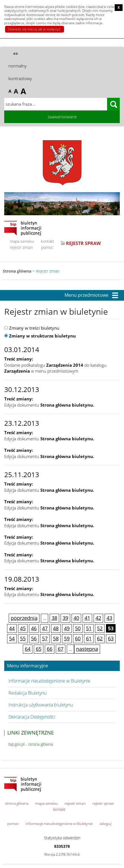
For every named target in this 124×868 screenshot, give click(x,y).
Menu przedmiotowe (87, 295)
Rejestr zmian (48, 271)
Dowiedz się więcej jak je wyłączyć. (35, 29)
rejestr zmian (21, 247)
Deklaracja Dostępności (32, 717)
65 (39, 649)
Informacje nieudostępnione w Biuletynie (49, 681)
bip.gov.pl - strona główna (31, 744)
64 (28, 649)
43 (109, 618)
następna (87, 649)
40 (76, 618)
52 (100, 628)
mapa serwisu (22, 241)
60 (78, 638)
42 (98, 618)
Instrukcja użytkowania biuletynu (41, 705)
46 (34, 628)
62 (100, 638)
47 (45, 628)
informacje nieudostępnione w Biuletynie (59, 824)
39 (65, 618)
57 (45, 638)
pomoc (47, 247)
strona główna (17, 803)
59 (67, 638)
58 (56, 638)
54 (12, 638)
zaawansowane (62, 117)
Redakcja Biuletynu (27, 693)
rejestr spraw (103, 803)
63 (111, 638)
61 (89, 638)
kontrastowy (20, 78)
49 (67, 628)
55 (23, 638)
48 (56, 628)
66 (50, 649)
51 (89, 628)
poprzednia (24, 618)
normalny (17, 66)
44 (12, 628)
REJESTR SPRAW (83, 243)
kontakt (47, 241)
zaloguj (105, 824)
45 (23, 628)
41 (87, 618)
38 (54, 618)
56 (34, 638)
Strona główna (17, 271)
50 (78, 628)
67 (61, 649)
